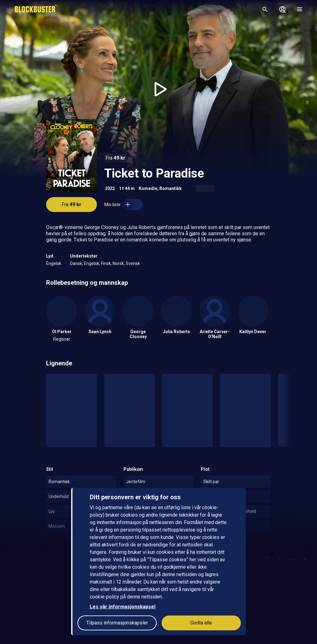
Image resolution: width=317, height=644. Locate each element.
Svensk (133, 263)
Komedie (148, 188)
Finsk (106, 263)
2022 (110, 188)
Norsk (118, 263)
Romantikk (171, 188)
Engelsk (54, 263)
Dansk (76, 263)
